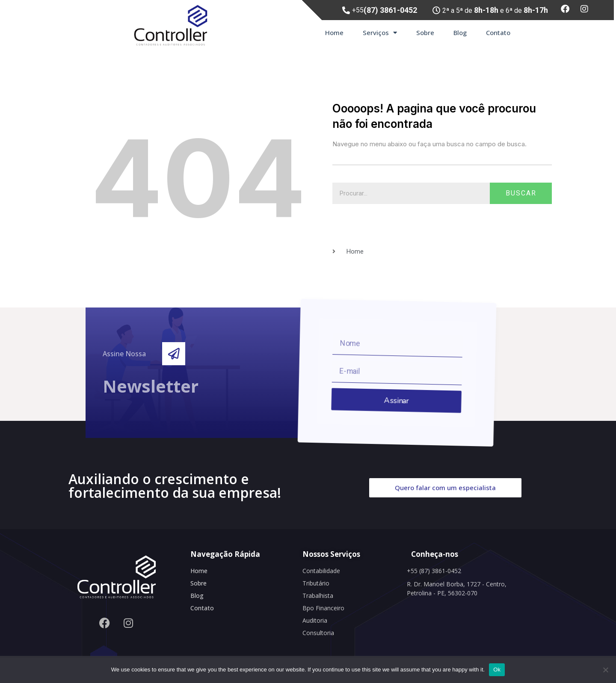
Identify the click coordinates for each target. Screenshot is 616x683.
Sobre (425, 33)
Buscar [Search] (521, 193)
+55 (385, 10)
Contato (498, 33)
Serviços (380, 33)
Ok (497, 670)
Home (334, 33)
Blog (460, 33)
